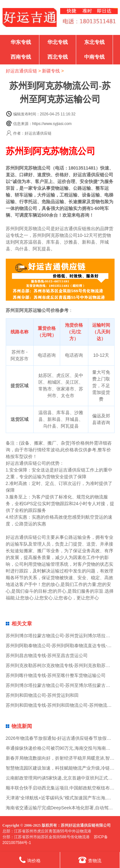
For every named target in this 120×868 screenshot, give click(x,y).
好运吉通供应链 (21, 71)
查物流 (90, 860)
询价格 (30, 860)
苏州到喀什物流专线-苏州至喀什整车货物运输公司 (56, 675)
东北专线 (94, 42)
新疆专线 (51, 71)
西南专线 (21, 57)
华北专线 (58, 42)
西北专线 (58, 57)
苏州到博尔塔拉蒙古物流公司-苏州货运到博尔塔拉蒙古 (60, 636)
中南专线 (94, 57)
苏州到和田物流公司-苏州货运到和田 (42, 695)
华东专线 (21, 42)
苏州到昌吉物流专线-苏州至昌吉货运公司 (47, 655)
